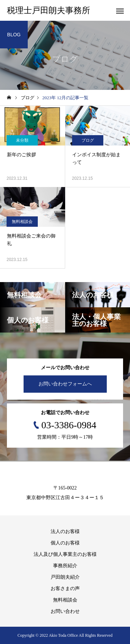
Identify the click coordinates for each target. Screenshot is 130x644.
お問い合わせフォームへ (65, 384)
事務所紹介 (65, 566)
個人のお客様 (65, 543)
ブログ (88, 140)
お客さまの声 (65, 589)
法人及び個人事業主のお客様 (65, 554)
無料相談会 (22, 222)
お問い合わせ (65, 611)
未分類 (22, 140)
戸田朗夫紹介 (65, 577)
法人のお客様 (65, 531)
